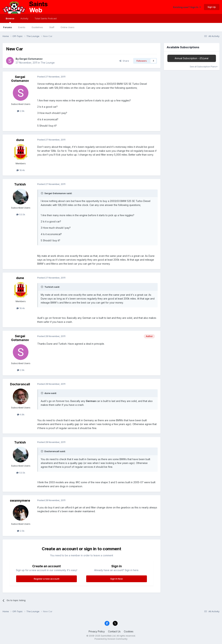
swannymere (20, 500)
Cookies (129, 631)
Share (124, 61)
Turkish (20, 184)
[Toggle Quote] (42, 193)
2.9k (21, 111)
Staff (52, 27)
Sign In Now (117, 579)
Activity (24, 18)
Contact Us (114, 631)
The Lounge (48, 63)
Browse (10, 20)
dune (20, 140)
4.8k (21, 414)
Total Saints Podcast (46, 18)
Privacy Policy (97, 631)
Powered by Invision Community (111, 639)
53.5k (21, 214)
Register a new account (47, 579)
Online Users (67, 27)
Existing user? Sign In (187, 7)
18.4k (21, 170)
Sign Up (212, 7)
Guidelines (37, 27)
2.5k (21, 531)
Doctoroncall (20, 384)
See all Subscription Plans (204, 67)
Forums (8, 27)
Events (22, 27)
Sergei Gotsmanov (31, 59)
